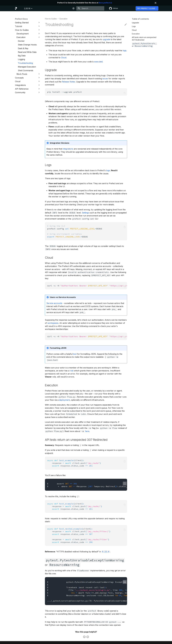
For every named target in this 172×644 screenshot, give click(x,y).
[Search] (90, 8)
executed (98, 62)
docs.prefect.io (105, 3)
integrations (68, 149)
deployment (64, 400)
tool (75, 354)
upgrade (106, 39)
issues (105, 79)
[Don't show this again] (156, 3)
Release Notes (69, 82)
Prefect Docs (21, 19)
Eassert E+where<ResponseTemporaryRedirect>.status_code (87, 485)
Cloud (64, 58)
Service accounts (54, 303)
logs (125, 51)
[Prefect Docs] (16, 8)
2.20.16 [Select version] (27, 8)
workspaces (53, 323)
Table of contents (140, 19)
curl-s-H (87, 286)
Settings (85, 213)
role (72, 371)
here (87, 431)
